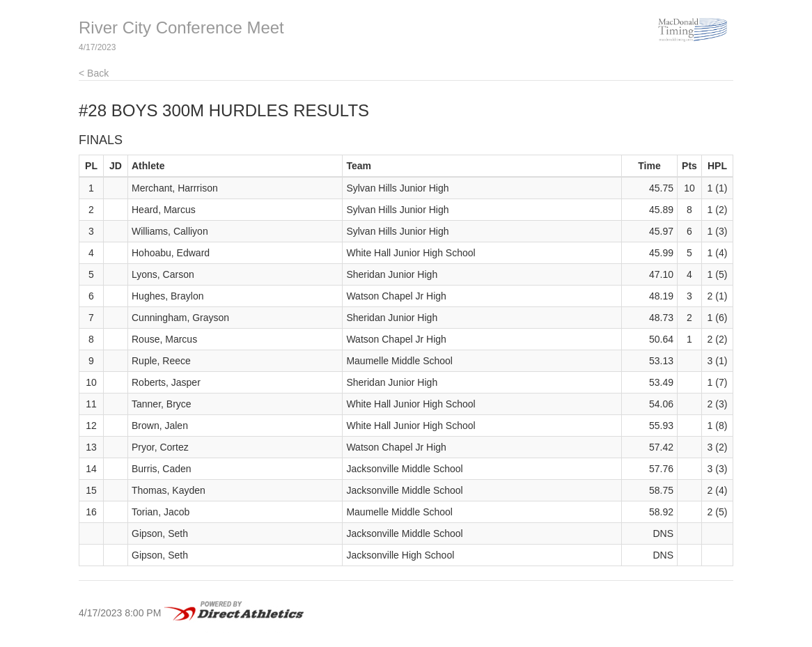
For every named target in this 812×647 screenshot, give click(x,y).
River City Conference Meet (181, 28)
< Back (94, 73)
